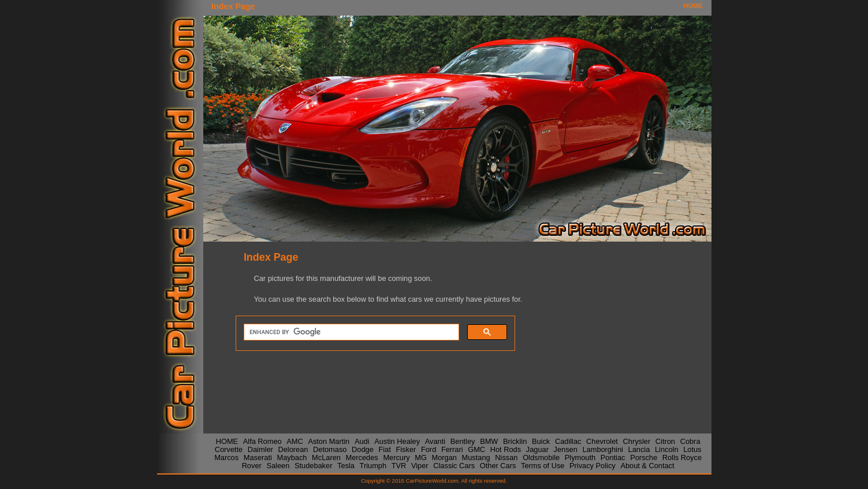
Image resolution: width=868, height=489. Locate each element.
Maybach (292, 457)
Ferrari (452, 449)
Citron (665, 441)
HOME (693, 6)
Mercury (396, 457)
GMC (476, 449)
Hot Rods (506, 449)
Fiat (384, 449)
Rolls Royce (682, 457)
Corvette (229, 449)
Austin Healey (397, 441)
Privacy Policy (593, 465)
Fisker (406, 449)
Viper (420, 465)
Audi (362, 441)
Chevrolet (602, 441)
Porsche (644, 457)
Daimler (260, 449)
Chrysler (637, 441)
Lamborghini (602, 449)
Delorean (293, 449)
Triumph (373, 465)
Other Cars (498, 465)
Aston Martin (329, 441)
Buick (541, 441)
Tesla (346, 465)
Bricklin (515, 441)
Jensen (566, 449)
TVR (399, 465)
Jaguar (537, 449)
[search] (350, 332)
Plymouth (580, 457)
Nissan (506, 457)
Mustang (476, 457)
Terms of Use (543, 465)
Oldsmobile (541, 457)
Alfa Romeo (262, 441)
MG (421, 457)
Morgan (444, 457)
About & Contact (647, 465)
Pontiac (613, 457)
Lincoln (667, 449)
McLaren (326, 457)
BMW (489, 441)
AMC (295, 441)
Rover (252, 465)
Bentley (463, 441)
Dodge (363, 449)
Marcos (226, 457)
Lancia (639, 449)
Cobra (690, 441)
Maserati (258, 457)
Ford (429, 449)
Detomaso (330, 449)
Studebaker (313, 465)
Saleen (278, 465)
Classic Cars (454, 465)
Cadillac (568, 441)
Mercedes (362, 457)
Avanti (435, 441)
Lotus (692, 449)
